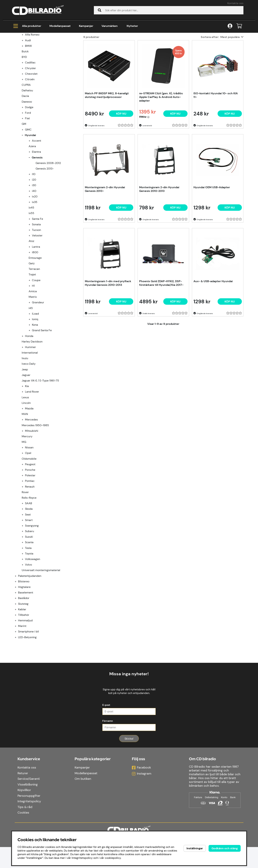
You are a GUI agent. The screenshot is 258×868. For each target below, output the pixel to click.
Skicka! (129, 760)
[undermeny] (24, 77)
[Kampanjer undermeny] (18, 65)
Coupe (36, 322)
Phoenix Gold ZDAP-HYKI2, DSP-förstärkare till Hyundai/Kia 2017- (161, 325)
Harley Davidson (32, 383)
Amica (33, 333)
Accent (37, 183)
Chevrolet (31, 116)
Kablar (22, 651)
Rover (25, 534)
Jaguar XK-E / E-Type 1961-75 (40, 422)
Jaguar (26, 417)
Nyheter (132, 26)
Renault (30, 529)
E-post (106, 726)
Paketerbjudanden (30, 618)
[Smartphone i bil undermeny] (18, 673)
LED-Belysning (27, 679)
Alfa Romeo (32, 77)
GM (24, 166)
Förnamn (108, 742)
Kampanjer (86, 26)
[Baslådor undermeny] (18, 640)
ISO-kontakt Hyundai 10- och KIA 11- (216, 137)
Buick (25, 93)
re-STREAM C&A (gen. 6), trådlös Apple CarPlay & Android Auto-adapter (161, 139)
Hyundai (60, 47)
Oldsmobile (29, 501)
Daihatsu (27, 132)
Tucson (36, 272)
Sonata (36, 266)
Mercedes (31, 461)
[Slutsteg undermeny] (18, 646)
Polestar (30, 517)
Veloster (37, 277)
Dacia (25, 138)
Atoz (31, 283)
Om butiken (83, 800)
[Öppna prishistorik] (148, 159)
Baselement (26, 634)
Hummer (30, 389)
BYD (24, 99)
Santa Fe (37, 261)
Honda (29, 378)
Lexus (25, 439)
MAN (25, 456)
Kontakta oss (235, 3)
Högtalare (24, 629)
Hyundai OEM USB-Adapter (212, 229)
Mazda (29, 450)
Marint (22, 668)
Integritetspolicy (29, 822)
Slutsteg (23, 646)
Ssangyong (32, 568)
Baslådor (24, 640)
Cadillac (30, 104)
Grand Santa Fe (42, 372)
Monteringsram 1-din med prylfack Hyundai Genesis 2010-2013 (108, 325)
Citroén (30, 121)
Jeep (25, 411)
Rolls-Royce (29, 540)
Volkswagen (33, 601)
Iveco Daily (29, 406)
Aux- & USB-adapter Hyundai (213, 323)
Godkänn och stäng (225, 848)
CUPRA (26, 127)
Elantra (36, 194)
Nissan (29, 489)
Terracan (34, 311)
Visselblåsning (28, 805)
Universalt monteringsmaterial (41, 612)
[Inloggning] (230, 26)
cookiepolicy (113, 858)
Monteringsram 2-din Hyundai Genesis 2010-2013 (159, 231)
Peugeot (30, 506)
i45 (31, 350)
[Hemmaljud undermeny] (18, 662)
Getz (32, 305)
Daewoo (27, 144)
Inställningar (195, 848)
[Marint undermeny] (18, 668)
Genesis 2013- (45, 211)
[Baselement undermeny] (18, 634)
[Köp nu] (121, 156)
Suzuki (29, 579)
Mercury (27, 478)
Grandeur (38, 344)
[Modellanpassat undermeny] (18, 71)
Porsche (30, 512)
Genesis (77, 47)
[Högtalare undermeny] (18, 629)
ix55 (31, 255)
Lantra (36, 289)
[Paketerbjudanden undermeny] (18, 618)
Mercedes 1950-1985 (35, 467)
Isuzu (25, 400)
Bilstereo (24, 623)
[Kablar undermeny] (18, 651)
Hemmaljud (25, 662)
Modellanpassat (60, 26)
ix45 (31, 249)
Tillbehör (24, 657)
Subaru (29, 573)
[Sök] (169, 10)
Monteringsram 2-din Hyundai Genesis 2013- (105, 231)
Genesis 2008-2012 (48, 205)
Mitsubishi (32, 473)
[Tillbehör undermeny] (18, 657)
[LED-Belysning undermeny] (18, 679)
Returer (23, 794)
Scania (29, 584)
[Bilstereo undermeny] (18, 623)
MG (24, 484)
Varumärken (110, 26)
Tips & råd (25, 828)
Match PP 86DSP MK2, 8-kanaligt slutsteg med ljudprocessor (107, 137)
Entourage (35, 300)
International (30, 395)
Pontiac (30, 523)
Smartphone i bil (28, 673)
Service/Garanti (29, 800)
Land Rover (32, 434)
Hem (18, 47)
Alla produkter (27, 26)
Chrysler (30, 110)
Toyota (29, 595)
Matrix (33, 339)
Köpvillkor (24, 811)
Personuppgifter (29, 817)
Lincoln (26, 445)
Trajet (32, 316)
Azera (32, 188)
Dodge (29, 149)
